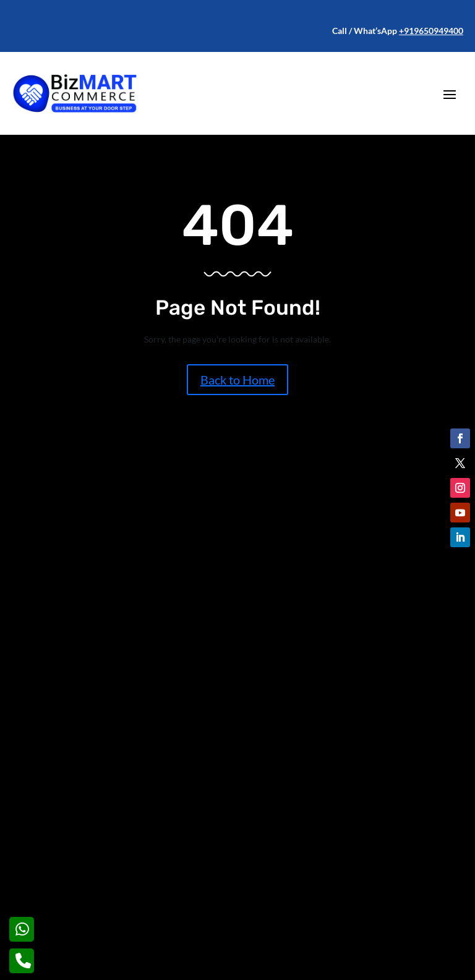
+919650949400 (431, 31)
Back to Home (237, 380)
